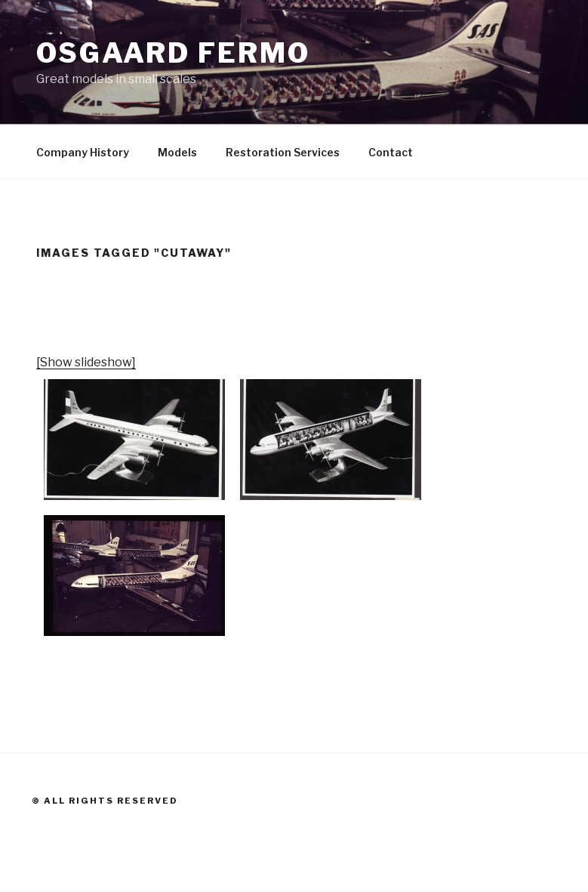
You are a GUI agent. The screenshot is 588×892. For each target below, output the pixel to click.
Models (177, 152)
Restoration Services (283, 152)
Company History (83, 152)
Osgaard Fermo (173, 53)
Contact (391, 152)
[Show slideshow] (86, 362)
